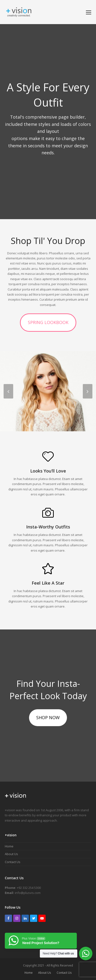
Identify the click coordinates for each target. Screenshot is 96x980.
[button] (89, 12)
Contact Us (13, 862)
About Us (11, 854)
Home (9, 846)
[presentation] (8, 391)
